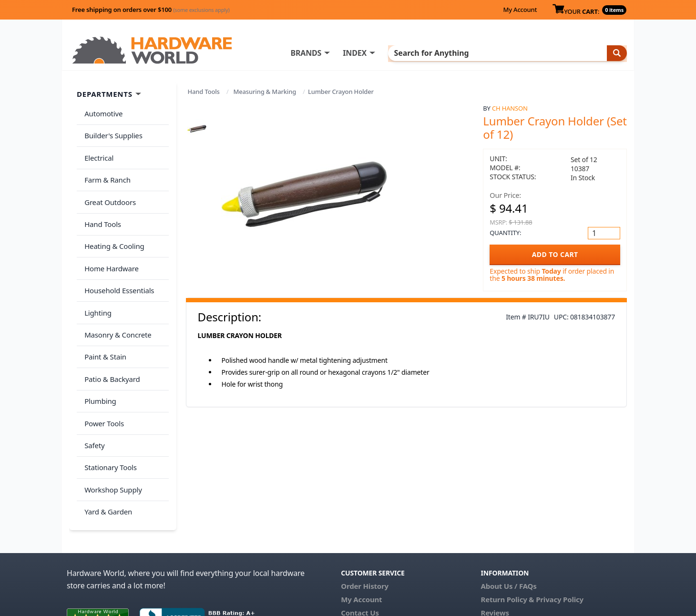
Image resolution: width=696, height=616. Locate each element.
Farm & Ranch (106, 168)
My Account (520, 10)
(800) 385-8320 (365, 564)
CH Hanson (510, 108)
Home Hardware (110, 244)
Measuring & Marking (265, 92)
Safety (92, 394)
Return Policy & (507, 537)
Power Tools (102, 376)
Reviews (495, 550)
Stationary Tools (109, 413)
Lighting (96, 281)
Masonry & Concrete (116, 300)
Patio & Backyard (110, 338)
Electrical (97, 150)
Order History (365, 524)
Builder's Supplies (112, 131)
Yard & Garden (106, 451)
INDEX (393, 53)
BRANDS (344, 53)
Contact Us (360, 550)
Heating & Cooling (113, 225)
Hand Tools (204, 92)
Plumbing (98, 357)
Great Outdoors (108, 187)
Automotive (102, 112)
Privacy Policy (560, 537)
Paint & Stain (103, 319)
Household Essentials (117, 263)
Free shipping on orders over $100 (151, 10)
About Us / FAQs (508, 524)
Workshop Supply (111, 432)
